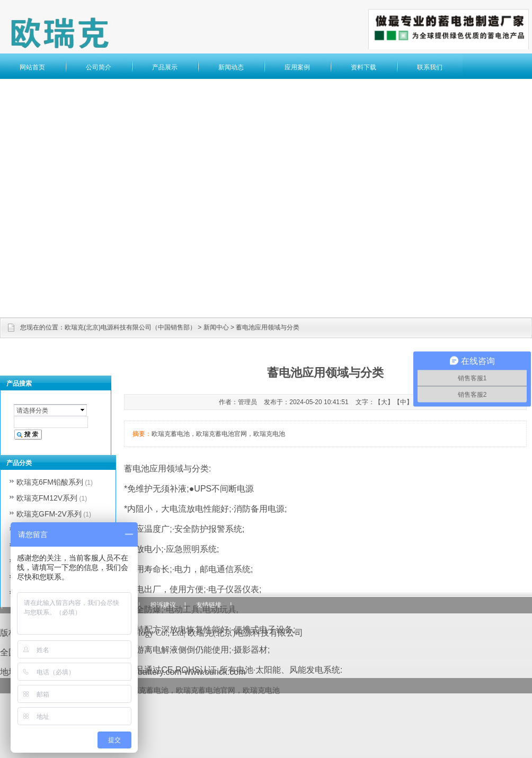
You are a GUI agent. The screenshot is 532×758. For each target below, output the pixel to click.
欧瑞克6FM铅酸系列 (50, 482)
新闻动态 (231, 67)
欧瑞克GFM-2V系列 (49, 514)
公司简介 (99, 67)
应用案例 (297, 67)
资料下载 (363, 67)
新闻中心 (216, 327)
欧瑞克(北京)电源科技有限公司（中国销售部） (130, 327)
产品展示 (165, 67)
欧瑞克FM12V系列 (47, 498)
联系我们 (430, 67)
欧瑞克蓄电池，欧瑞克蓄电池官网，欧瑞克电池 (202, 690)
